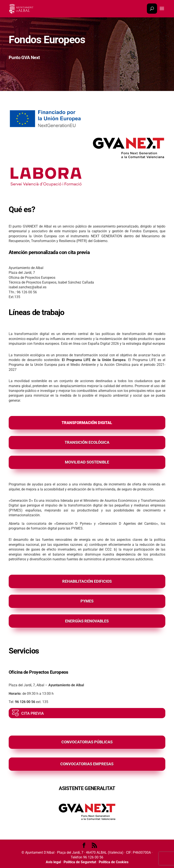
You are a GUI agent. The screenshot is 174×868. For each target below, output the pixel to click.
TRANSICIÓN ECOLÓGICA (87, 442)
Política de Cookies (114, 862)
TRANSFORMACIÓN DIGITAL (87, 423)
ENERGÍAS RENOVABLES (87, 621)
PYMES (87, 601)
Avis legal (53, 862)
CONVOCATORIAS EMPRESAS (87, 764)
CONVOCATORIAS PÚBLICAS (87, 742)
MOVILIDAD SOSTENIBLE (87, 462)
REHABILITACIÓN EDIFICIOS (87, 581)
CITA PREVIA (33, 713)
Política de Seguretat (80, 862)
